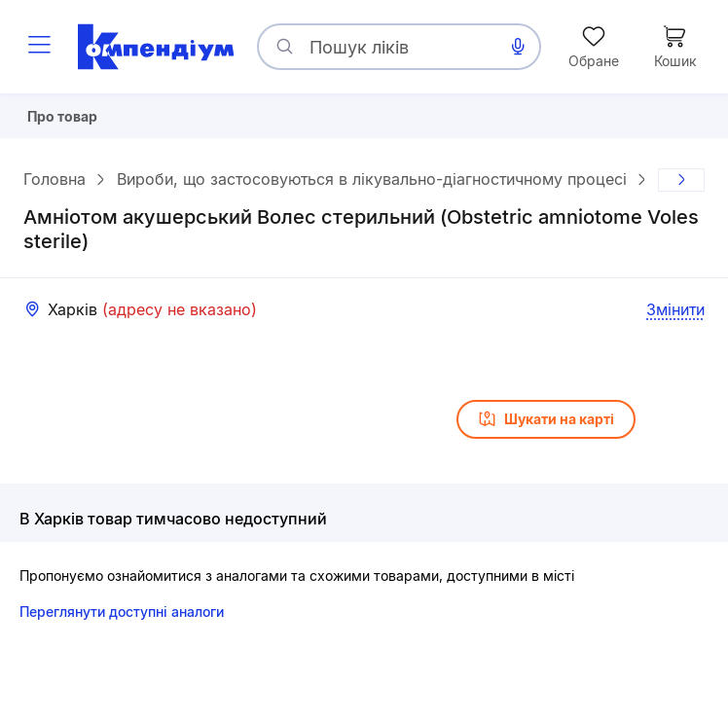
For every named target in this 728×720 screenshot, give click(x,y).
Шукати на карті (546, 427)
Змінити (675, 317)
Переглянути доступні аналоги (122, 619)
